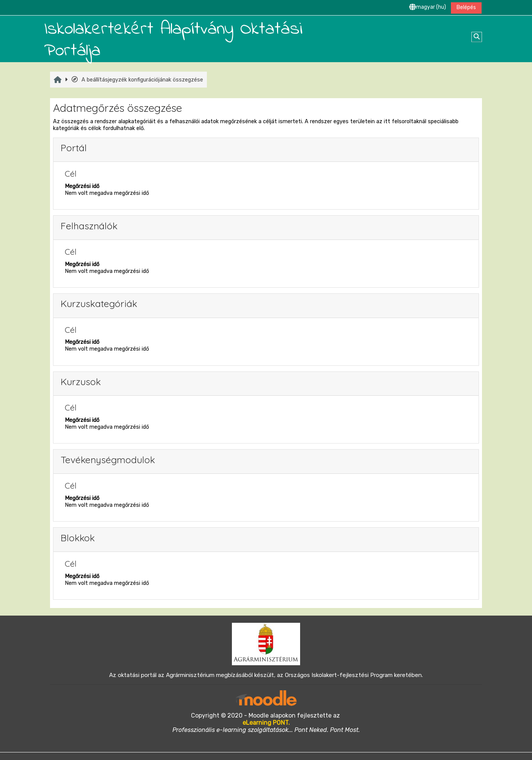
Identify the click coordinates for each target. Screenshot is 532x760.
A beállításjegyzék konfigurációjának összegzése (137, 80)
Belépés (466, 7)
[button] (428, 8)
